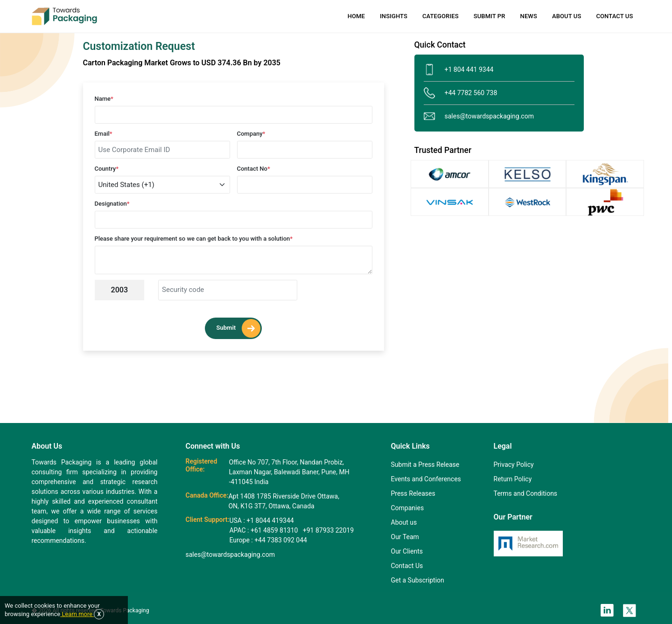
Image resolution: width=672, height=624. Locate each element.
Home (356, 16)
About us (404, 522)
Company (251, 134)
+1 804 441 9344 (459, 70)
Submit (239, 328)
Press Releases (413, 493)
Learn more (77, 614)
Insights (394, 16)
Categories (441, 16)
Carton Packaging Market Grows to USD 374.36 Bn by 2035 (182, 63)
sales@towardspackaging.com (479, 116)
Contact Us (614, 16)
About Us (567, 16)
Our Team (405, 537)
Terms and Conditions (526, 493)
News (529, 16)
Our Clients (407, 551)
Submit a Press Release (425, 465)
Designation (112, 204)
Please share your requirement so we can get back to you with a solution (194, 239)
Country (107, 169)
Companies (408, 508)
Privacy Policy (514, 465)
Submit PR (490, 16)
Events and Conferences (426, 479)
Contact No (254, 169)
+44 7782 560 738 (461, 93)
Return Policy (513, 479)
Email (104, 134)
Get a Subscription (418, 580)
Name (104, 99)
